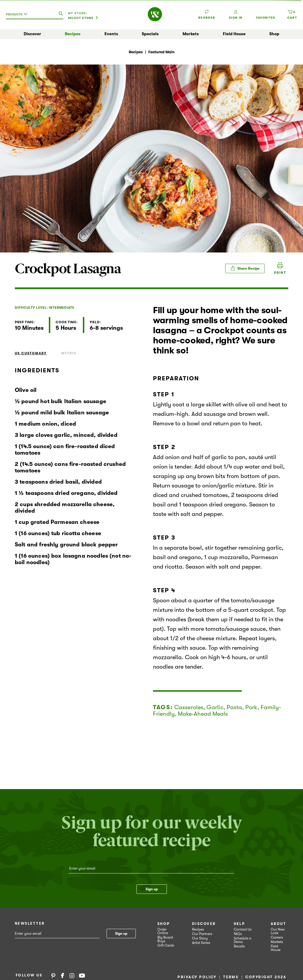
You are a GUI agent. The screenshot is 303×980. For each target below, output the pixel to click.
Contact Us (243, 929)
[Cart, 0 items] (292, 14)
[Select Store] (83, 18)
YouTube (82, 975)
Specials (150, 34)
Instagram (72, 975)
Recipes (73, 34)
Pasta (234, 707)
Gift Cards (166, 945)
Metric (69, 353)
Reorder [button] (207, 12)
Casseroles (189, 707)
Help (240, 924)
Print (280, 273)
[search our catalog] (61, 14)
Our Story (200, 938)
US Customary (31, 353)
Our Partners (202, 934)
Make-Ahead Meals (203, 714)
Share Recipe (245, 268)
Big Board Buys (165, 939)
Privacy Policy (197, 977)
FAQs (238, 934)
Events (111, 34)
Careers (277, 937)
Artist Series (201, 943)
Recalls (239, 946)
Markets (191, 34)
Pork (251, 707)
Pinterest (53, 975)
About (278, 924)
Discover (32, 34)
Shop (274, 34)
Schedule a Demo (242, 940)
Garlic (215, 707)
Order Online (163, 931)
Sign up (152, 889)
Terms (231, 977)
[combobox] (18, 17)
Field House (234, 34)
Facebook (62, 975)
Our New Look (278, 931)
